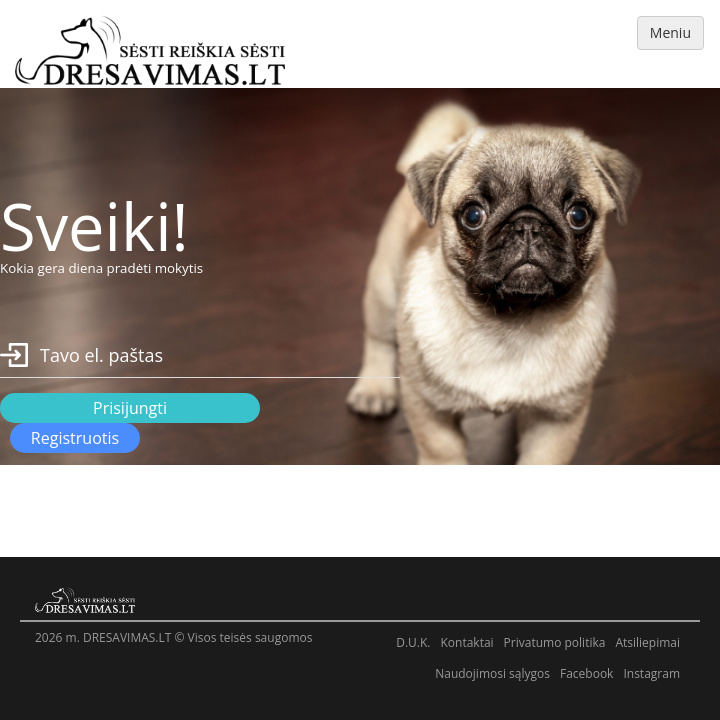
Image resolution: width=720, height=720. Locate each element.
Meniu (670, 32)
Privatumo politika (555, 642)
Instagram (651, 673)
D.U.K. (413, 642)
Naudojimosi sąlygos (492, 673)
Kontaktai (466, 642)
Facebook (586, 673)
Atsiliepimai (647, 642)
